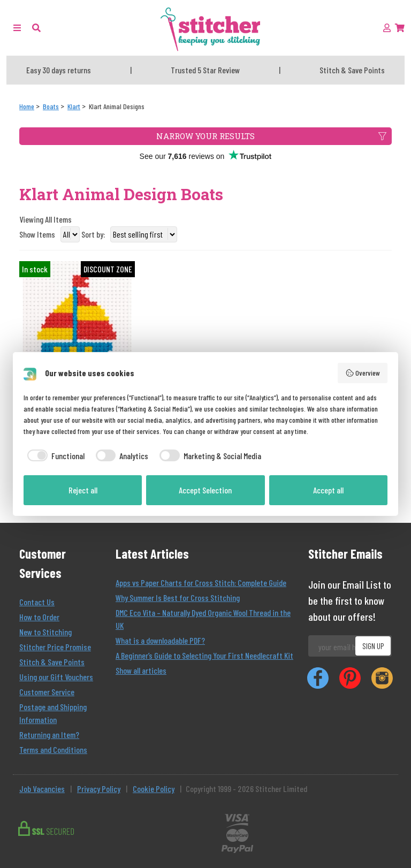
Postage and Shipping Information (53, 713)
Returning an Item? (49, 734)
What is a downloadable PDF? (160, 640)
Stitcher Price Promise (55, 647)
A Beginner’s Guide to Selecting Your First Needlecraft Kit (204, 655)
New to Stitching (45, 632)
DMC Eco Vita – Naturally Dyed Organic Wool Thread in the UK (203, 619)
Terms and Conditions (53, 749)
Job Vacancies (42, 789)
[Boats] (51, 106)
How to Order (39, 617)
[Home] (27, 106)
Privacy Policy (99, 789)
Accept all (328, 490)
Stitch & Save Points (52, 662)
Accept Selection (205, 490)
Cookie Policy (154, 789)
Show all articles (141, 670)
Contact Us (37, 602)
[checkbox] (54, 456)
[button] (36, 28)
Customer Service (47, 692)
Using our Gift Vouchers (56, 677)
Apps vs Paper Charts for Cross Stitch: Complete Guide (201, 583)
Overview (363, 373)
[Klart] (74, 106)
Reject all (83, 490)
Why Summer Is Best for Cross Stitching (178, 597)
